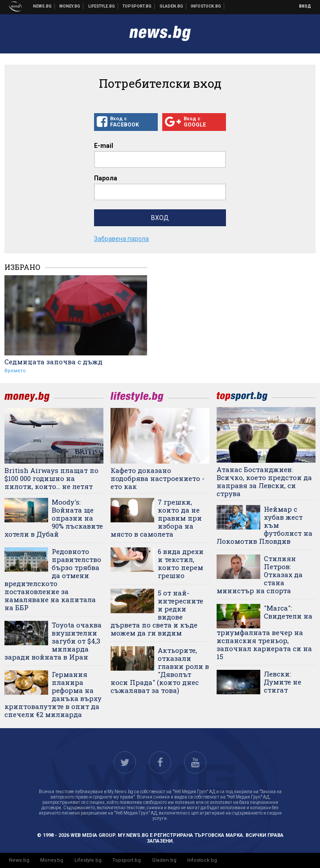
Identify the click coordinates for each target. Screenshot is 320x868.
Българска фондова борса (206, 6)
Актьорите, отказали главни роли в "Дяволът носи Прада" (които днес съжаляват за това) (160, 670)
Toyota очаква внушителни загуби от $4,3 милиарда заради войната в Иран (53, 641)
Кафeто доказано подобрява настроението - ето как (158, 478)
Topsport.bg (127, 860)
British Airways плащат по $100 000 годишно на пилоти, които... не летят (51, 478)
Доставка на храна (172, 6)
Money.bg (52, 860)
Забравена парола (121, 239)
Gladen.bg (164, 860)
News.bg (19, 860)
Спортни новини (137, 6)
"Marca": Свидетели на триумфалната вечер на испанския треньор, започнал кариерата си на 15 (265, 632)
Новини (43, 6)
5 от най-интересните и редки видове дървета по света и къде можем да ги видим (157, 613)
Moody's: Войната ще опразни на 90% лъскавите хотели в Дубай (54, 518)
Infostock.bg (202, 860)
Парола (106, 178)
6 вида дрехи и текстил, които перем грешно (181, 563)
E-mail (104, 146)
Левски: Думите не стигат (283, 682)
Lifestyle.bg (88, 860)
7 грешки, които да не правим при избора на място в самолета (156, 518)
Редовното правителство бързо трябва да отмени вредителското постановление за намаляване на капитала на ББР (53, 579)
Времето (15, 371)
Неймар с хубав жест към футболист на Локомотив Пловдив (265, 525)
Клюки (102, 6)
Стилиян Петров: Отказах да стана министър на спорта (260, 575)
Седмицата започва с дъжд (53, 362)
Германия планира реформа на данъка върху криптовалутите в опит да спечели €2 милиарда (53, 694)
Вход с (126, 122)
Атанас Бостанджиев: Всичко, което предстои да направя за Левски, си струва (264, 481)
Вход (305, 6)
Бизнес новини (70, 6)
